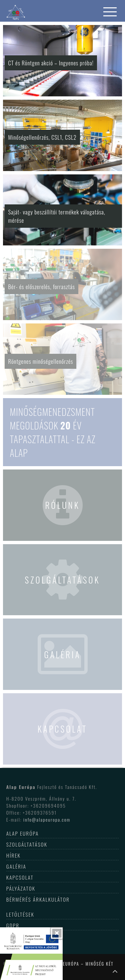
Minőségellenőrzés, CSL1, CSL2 (42, 137)
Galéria (62, 654)
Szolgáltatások (63, 579)
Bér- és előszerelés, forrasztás (41, 287)
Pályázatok (21, 888)
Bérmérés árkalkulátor (38, 899)
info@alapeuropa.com (47, 819)
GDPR (13, 925)
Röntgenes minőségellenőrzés (40, 361)
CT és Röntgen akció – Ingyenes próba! (51, 63)
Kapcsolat (63, 729)
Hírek (13, 855)
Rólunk (62, 505)
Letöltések (20, 914)
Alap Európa (23, 833)
